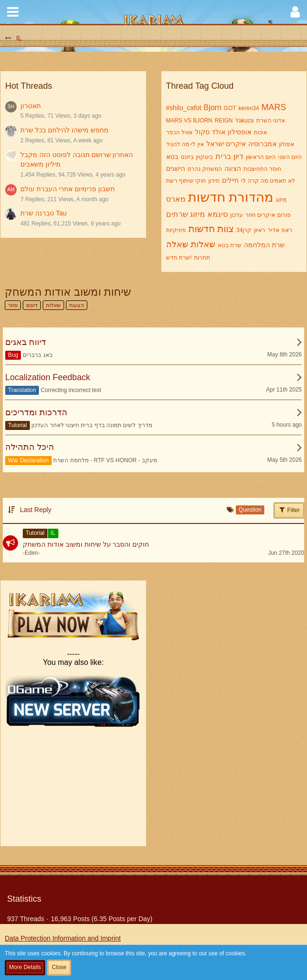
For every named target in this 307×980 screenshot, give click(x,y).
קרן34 (244, 230)
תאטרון (31, 106)
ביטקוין (205, 157)
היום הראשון (261, 157)
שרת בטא (230, 245)
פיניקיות (176, 230)
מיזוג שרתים (186, 214)
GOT (230, 108)
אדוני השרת (271, 121)
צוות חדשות (211, 229)
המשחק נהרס (205, 169)
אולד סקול (210, 132)
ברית (223, 156)
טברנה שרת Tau (43, 213)
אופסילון (240, 132)
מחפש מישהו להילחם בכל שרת (65, 130)
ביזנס (187, 157)
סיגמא (218, 214)
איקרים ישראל (226, 144)
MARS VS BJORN (189, 121)
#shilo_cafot (184, 108)
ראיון (260, 230)
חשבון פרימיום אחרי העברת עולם (68, 189)
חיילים (230, 180)
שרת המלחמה (264, 245)
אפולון (287, 144)
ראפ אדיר (280, 230)
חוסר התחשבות (262, 169)
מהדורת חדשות (231, 197)
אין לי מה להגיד (185, 144)
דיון (238, 156)
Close (59, 967)
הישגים (176, 168)
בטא (172, 157)
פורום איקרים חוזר (268, 215)
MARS (274, 107)
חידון (214, 181)
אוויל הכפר (179, 132)
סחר (13, 305)
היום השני (290, 157)
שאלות (203, 244)
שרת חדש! (179, 258)
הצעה (233, 168)
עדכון (237, 215)
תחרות (202, 258)
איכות (260, 132)
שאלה (177, 244)
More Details (25, 967)
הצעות (77, 305)
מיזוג (281, 200)
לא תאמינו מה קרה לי (268, 181)
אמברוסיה (262, 144)
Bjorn (212, 107)
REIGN (224, 121)
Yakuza (245, 121)
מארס (176, 199)
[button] (13, 12)
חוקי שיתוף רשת (186, 181)
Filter (289, 510)
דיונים (32, 305)
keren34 (249, 108)
